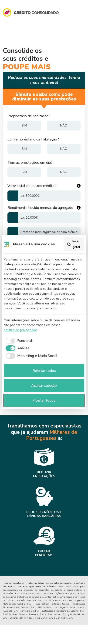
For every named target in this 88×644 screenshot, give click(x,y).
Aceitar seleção (44, 386)
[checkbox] (18, 341)
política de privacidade (20, 330)
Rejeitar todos (44, 371)
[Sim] (24, 126)
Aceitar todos (44, 400)
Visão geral (74, 244)
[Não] (64, 126)
